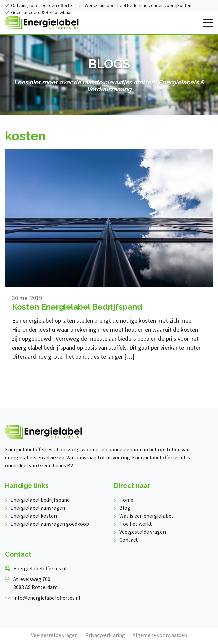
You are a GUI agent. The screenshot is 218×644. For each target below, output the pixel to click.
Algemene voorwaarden (160, 635)
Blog (125, 508)
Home (126, 500)
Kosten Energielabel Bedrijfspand (77, 307)
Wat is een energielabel (146, 516)
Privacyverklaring (105, 635)
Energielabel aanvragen (38, 508)
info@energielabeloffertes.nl (47, 598)
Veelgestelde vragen (143, 532)
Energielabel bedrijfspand (40, 500)
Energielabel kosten (34, 516)
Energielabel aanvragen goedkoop (50, 524)
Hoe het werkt (136, 524)
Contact (129, 540)
